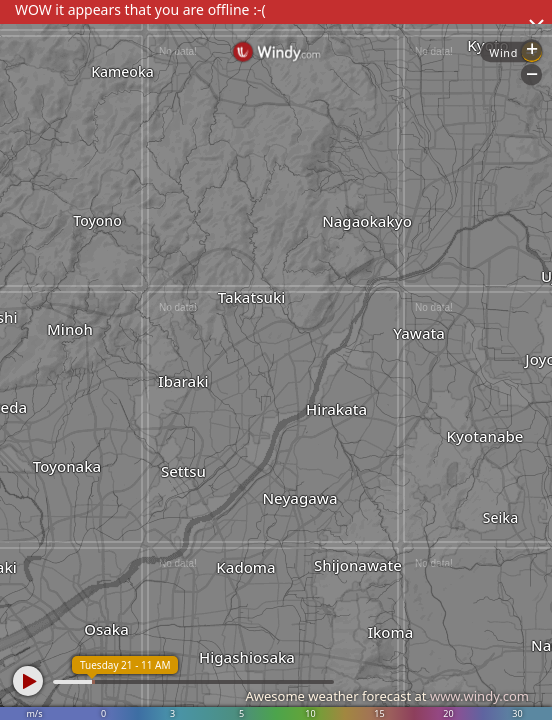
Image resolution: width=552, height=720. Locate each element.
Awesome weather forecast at (387, 696)
